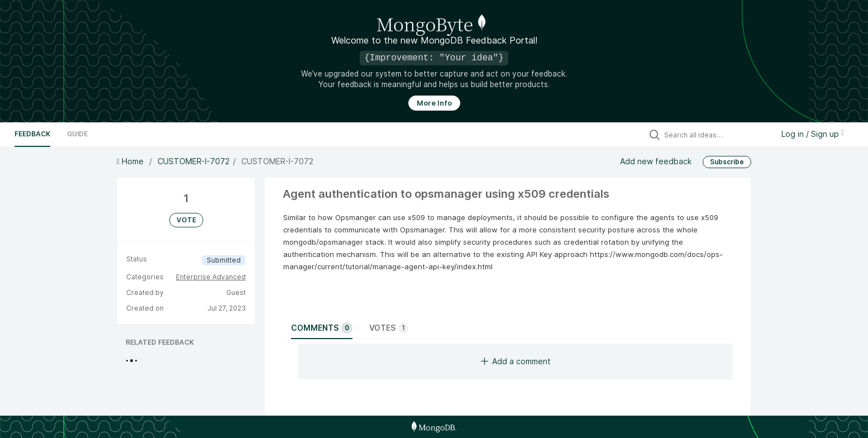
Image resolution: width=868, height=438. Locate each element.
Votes (389, 328)
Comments (322, 328)
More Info (434, 103)
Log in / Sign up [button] (813, 134)
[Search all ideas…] (716, 135)
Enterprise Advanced (211, 277)
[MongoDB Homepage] (434, 427)
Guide (77, 134)
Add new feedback (656, 161)
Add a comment (516, 361)
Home (131, 161)
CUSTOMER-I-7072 (194, 161)
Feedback (32, 134)
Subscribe (727, 162)
